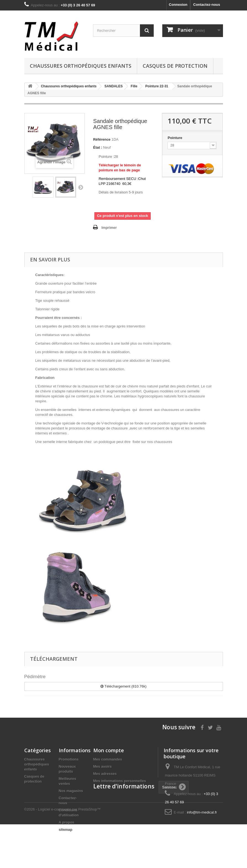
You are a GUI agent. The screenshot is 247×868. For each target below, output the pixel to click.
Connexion (178, 5)
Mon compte (109, 750)
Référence (102, 139)
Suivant (81, 187)
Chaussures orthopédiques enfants (81, 66)
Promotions (69, 759)
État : (98, 147)
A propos (67, 822)
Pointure (175, 138)
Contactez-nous (207, 5)
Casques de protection (175, 66)
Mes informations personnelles (120, 781)
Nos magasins (71, 791)
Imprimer (109, 228)
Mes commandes (108, 759)
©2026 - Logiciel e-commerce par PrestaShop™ (63, 853)
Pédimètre (35, 677)
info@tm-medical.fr (202, 812)
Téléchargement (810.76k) (123, 686)
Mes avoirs (103, 766)
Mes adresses (105, 774)
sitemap (66, 829)
